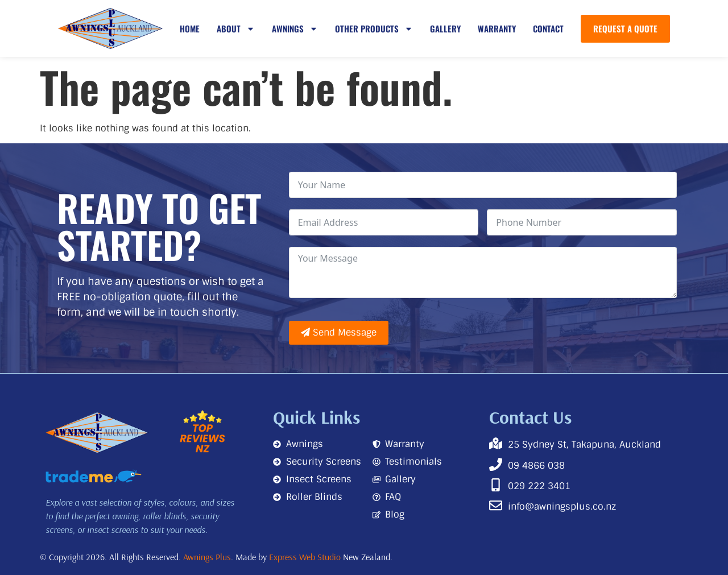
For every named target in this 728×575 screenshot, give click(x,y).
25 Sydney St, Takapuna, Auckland (584, 444)
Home (190, 28)
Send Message (339, 332)
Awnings (295, 29)
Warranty (497, 28)
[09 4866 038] (496, 464)
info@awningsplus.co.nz (562, 506)
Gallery (445, 28)
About (236, 29)
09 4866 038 (536, 466)
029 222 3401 (539, 486)
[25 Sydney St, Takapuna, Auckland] (496, 443)
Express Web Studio (305, 557)
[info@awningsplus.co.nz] (496, 505)
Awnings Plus (207, 557)
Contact (548, 28)
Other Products (374, 29)
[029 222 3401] (496, 485)
